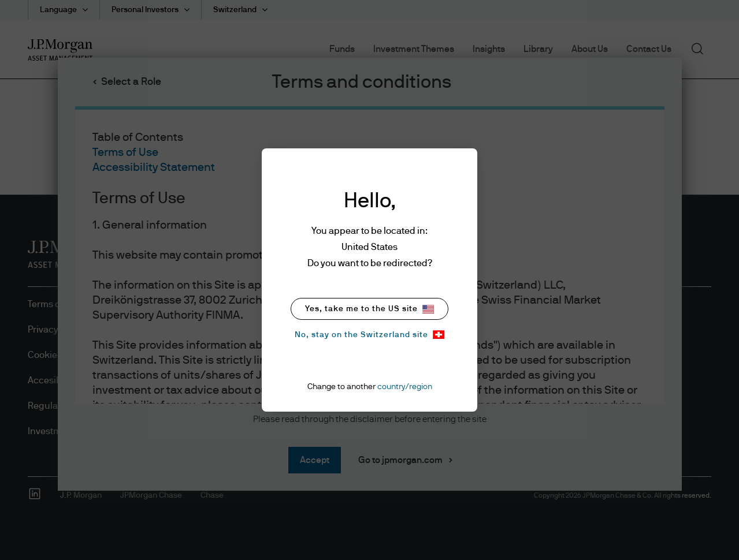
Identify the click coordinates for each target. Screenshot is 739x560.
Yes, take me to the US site (369, 309)
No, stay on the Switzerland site (369, 335)
